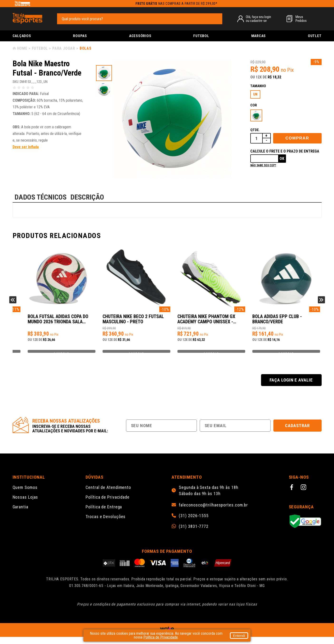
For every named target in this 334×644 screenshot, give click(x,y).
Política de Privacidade (108, 504)
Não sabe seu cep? (263, 165)
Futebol (201, 36)
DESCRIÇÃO (87, 197)
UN (255, 94)
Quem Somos (25, 494)
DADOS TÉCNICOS (41, 197)
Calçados (22, 36)
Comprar (297, 138)
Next (321, 303)
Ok (282, 159)
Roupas (80, 36)
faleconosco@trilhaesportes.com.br (213, 512)
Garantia (20, 514)
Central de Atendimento (108, 494)
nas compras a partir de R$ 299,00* (177, 4)
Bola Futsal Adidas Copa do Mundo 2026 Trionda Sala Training (126, 322)
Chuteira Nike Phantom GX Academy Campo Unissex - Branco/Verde (279, 322)
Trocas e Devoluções (106, 524)
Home (22, 48)
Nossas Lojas (25, 504)
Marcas (259, 36)
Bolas (86, 48)
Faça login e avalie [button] (291, 387)
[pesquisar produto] (216, 19)
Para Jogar (64, 48)
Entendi (239, 636)
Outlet (315, 36)
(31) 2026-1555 (194, 523)
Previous (13, 303)
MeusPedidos (301, 19)
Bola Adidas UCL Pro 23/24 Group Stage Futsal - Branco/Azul (47, 322)
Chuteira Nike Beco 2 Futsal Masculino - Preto (204, 322)
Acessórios (140, 36)
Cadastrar (297, 433)
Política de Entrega (104, 514)
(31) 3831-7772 (194, 534)
